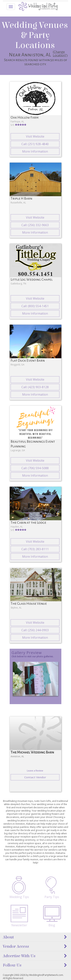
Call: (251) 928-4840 (35, 144)
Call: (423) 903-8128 (35, 387)
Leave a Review (35, 771)
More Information (35, 151)
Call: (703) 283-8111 (35, 549)
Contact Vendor (35, 777)
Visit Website (35, 136)
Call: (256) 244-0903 (35, 630)
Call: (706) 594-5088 (35, 468)
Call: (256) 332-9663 (35, 225)
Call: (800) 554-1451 (35, 306)
